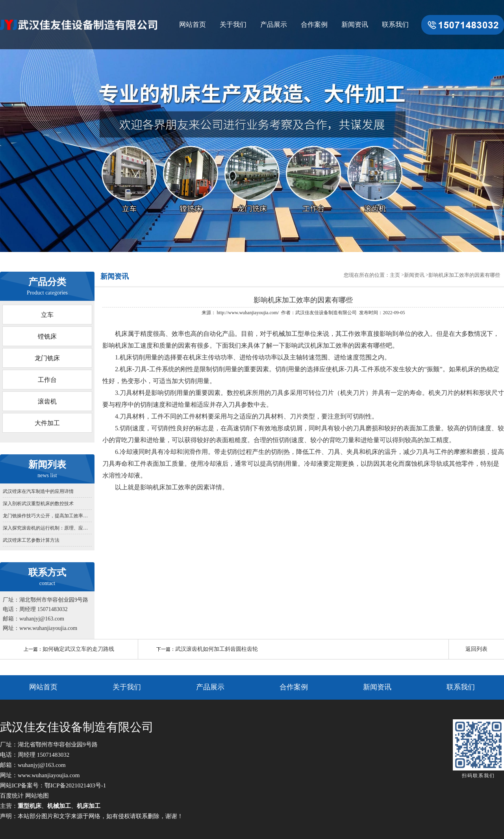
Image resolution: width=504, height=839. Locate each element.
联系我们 (395, 25)
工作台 (47, 380)
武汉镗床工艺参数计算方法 (31, 540)
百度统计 (12, 796)
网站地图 (37, 796)
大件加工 (47, 423)
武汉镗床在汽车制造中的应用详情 (38, 491)
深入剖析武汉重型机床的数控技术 (38, 504)
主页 (395, 275)
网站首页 (193, 25)
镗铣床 (47, 336)
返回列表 (476, 649)
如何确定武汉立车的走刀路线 (78, 649)
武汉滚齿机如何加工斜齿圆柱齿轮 (217, 649)
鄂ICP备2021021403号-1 (75, 785)
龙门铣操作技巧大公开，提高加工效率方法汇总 (47, 516)
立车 (47, 315)
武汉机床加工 (317, 345)
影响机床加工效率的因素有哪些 (464, 275)
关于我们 (233, 25)
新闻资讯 (355, 25)
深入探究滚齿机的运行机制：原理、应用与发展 (47, 528)
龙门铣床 (47, 358)
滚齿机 (47, 401)
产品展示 (274, 25)
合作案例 (314, 25)
